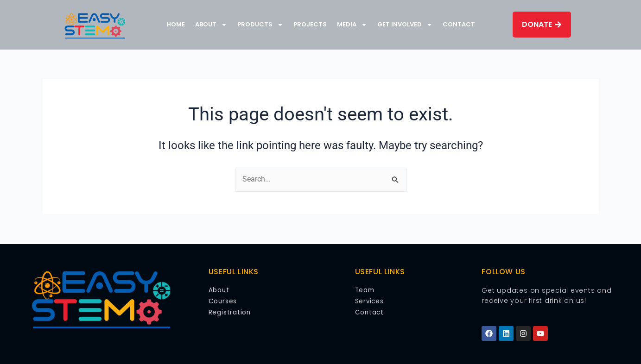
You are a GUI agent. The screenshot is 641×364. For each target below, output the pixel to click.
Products (260, 25)
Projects (310, 24)
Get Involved (405, 25)
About (211, 25)
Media (352, 25)
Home (176, 24)
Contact (459, 24)
